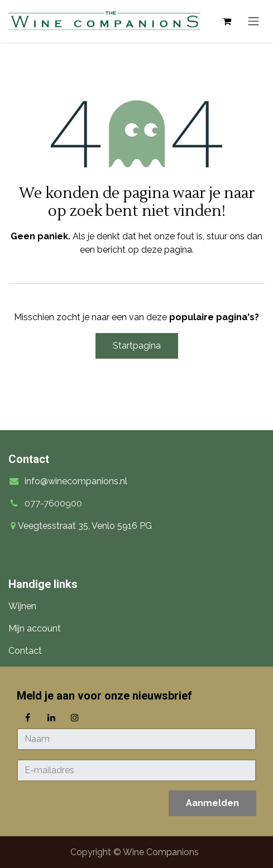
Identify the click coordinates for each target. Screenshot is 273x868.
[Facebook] (27, 717)
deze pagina (167, 250)
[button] (212, 803)
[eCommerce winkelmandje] (227, 21)
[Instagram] (75, 717)
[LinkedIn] (51, 717)
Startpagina (137, 346)
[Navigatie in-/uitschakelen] (253, 21)
